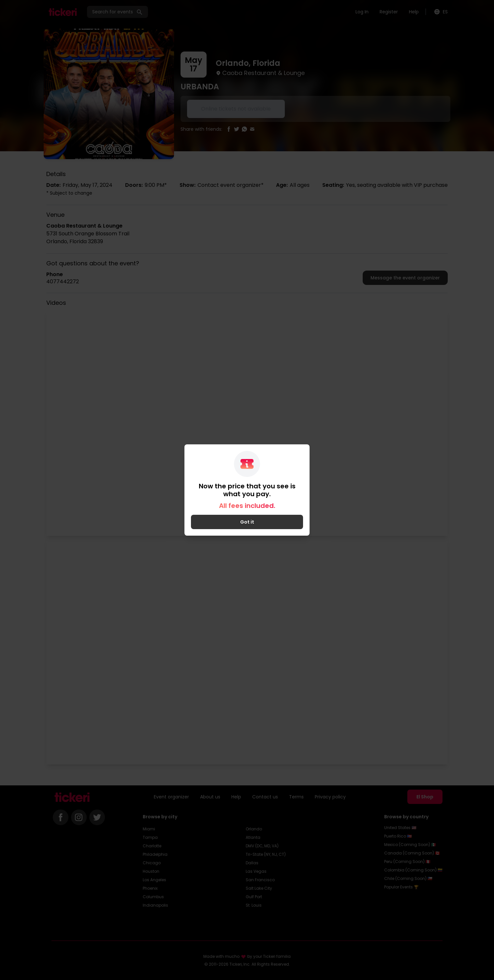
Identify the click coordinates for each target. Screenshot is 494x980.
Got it (247, 522)
